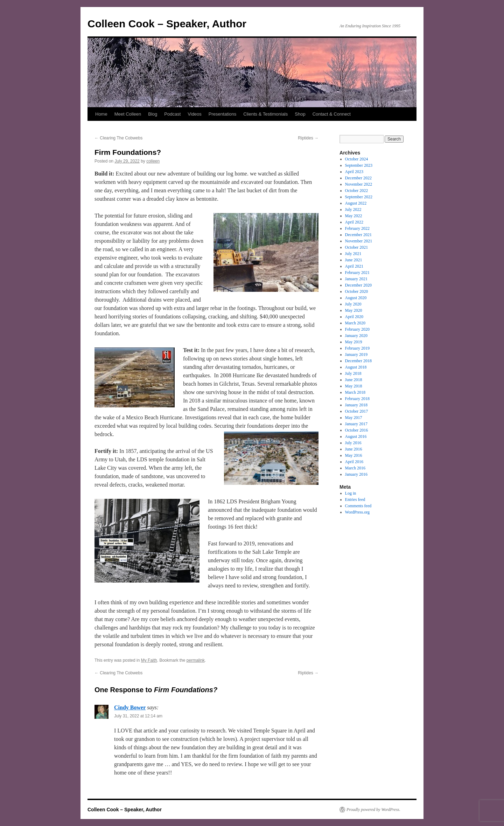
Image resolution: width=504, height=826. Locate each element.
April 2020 (354, 317)
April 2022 (354, 222)
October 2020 (357, 291)
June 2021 (354, 260)
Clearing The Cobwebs (118, 138)
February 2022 (357, 228)
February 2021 (357, 273)
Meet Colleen (128, 114)
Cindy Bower (130, 707)
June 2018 (354, 380)
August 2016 (356, 436)
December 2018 (358, 361)
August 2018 (356, 367)
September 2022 (359, 197)
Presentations (223, 114)
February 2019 (357, 348)
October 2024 (357, 159)
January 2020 (356, 336)
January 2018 (356, 405)
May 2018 (354, 386)
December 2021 (358, 235)
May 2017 (354, 418)
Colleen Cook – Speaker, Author (167, 24)
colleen (153, 161)
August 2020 (356, 298)
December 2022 (358, 178)
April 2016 (354, 462)
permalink (196, 660)
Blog (153, 114)
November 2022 (359, 184)
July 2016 (353, 443)
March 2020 (355, 323)
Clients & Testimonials (265, 114)
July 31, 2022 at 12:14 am (138, 716)
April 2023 (354, 172)
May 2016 (354, 455)
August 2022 (356, 203)
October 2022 (357, 191)
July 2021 (353, 254)
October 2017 (357, 411)
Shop (300, 114)
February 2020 (357, 329)
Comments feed (358, 506)
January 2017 (356, 424)
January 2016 (356, 474)
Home (101, 114)
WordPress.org (357, 512)
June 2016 (354, 449)
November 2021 (359, 241)
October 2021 (357, 247)
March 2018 (355, 392)
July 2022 (353, 209)
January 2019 (356, 355)
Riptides (308, 138)
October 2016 (357, 430)
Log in (351, 493)
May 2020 (354, 310)
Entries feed (355, 500)
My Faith (149, 660)
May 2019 (354, 342)
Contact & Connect (332, 114)
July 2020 (353, 304)
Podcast (172, 114)
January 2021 (356, 279)
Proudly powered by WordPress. (373, 810)
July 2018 (353, 373)
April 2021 (354, 266)
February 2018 (357, 399)
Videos (195, 114)
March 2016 (355, 468)
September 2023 (359, 165)
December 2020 (358, 285)
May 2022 (354, 216)
